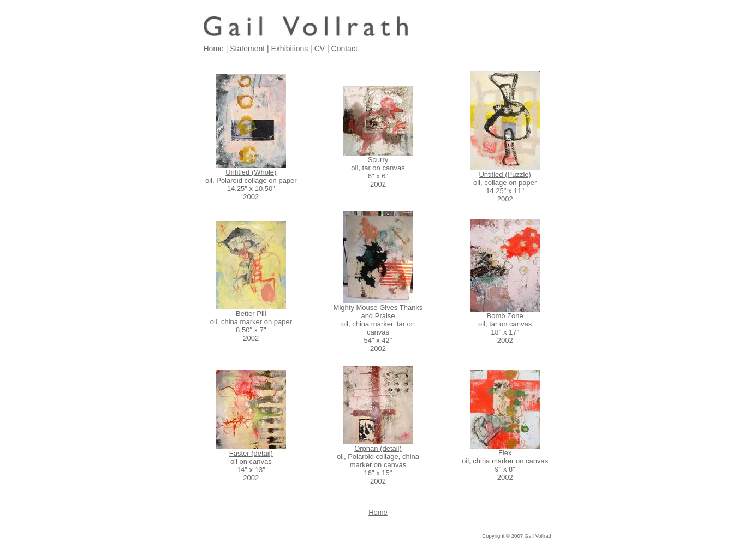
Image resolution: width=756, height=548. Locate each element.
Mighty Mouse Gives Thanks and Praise (378, 312)
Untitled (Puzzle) (505, 174)
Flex (505, 453)
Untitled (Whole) (251, 172)
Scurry (378, 160)
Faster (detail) (251, 453)
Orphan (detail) (378, 448)
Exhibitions (290, 49)
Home (214, 49)
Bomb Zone (505, 316)
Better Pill (251, 314)
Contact (344, 49)
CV (320, 49)
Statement (247, 49)
